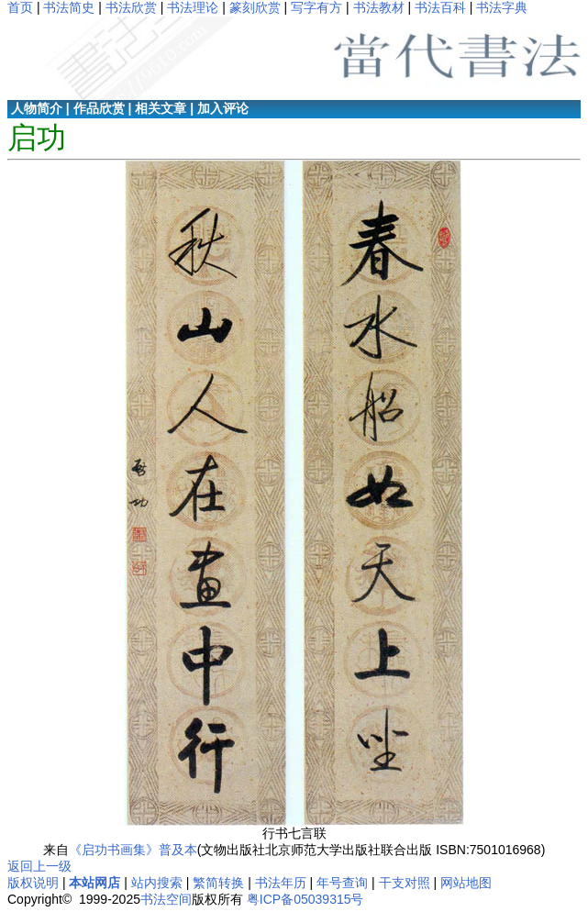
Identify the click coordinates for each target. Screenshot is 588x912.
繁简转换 (218, 883)
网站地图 (466, 883)
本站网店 (94, 883)
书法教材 (379, 7)
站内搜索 (157, 883)
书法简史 (69, 7)
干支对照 (405, 883)
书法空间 (166, 899)
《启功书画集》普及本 (133, 850)
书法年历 (281, 883)
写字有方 (316, 7)
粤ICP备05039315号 (305, 899)
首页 (20, 7)
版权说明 (33, 883)
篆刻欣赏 (255, 7)
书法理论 (193, 7)
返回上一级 (39, 866)
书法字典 (502, 7)
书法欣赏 (131, 7)
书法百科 (440, 7)
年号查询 (342, 883)
